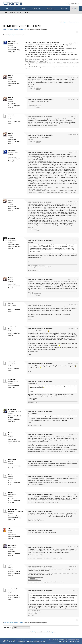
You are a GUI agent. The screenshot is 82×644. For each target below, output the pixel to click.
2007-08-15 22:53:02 (73, 99)
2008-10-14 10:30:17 (73, 530)
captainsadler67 (13, 589)
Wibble (10, 433)
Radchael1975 (12, 545)
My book (51, 9)
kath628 (11, 75)
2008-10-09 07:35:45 (73, 411)
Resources (64, 9)
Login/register (75, 4)
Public (36, 9)
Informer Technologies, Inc (49, 632)
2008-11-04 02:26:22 (73, 591)
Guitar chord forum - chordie (10, 29)
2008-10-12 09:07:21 (73, 494)
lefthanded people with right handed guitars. (22, 26)
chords (77, 642)
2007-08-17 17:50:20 (73, 202)
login (10, 35)
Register (20, 13)
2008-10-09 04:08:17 (73, 381)
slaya (10, 528)
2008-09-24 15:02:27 (73, 305)
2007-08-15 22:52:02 (73, 77)
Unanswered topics (74, 22)
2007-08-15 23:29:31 (73, 117)
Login (26, 13)
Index (6, 13)
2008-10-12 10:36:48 (73, 511)
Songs (15, 9)
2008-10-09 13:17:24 (73, 461)
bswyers (11, 493)
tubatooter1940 (13, 509)
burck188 (11, 115)
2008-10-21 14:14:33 (73, 567)
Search (12, 13)
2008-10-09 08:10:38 (73, 434)
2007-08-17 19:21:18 (73, 240)
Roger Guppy (12, 409)
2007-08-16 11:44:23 (73, 135)
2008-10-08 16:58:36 (73, 328)
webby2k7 (11, 303)
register (14, 35)
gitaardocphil (12, 41)
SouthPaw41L (12, 379)
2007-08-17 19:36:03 (73, 279)
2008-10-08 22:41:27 (73, 364)
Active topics (63, 22)
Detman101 (12, 238)
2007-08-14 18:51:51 (73, 43)
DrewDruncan (12, 460)
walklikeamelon (13, 327)
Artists (24, 9)
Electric (21, 29)
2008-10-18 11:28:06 (73, 547)
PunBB (34, 632)
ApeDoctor (11, 565)
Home (7, 9)
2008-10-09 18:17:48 (73, 476)
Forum (74, 9)
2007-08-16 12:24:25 (73, 152)
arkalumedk (12, 362)
